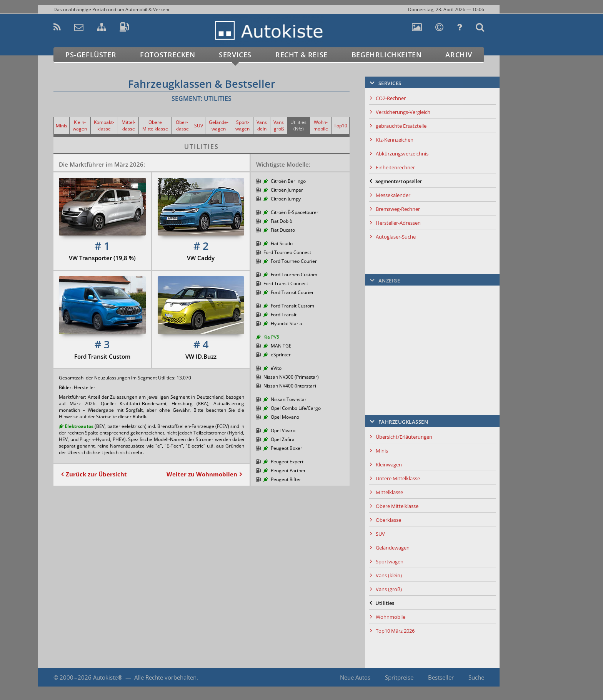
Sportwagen (390, 561)
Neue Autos (355, 677)
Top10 (341, 126)
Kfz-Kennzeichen (395, 140)
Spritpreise (399, 677)
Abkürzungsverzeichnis (402, 154)
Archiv (459, 55)
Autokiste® (108, 677)
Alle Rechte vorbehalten (165, 677)
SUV (199, 126)
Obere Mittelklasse (155, 125)
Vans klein (262, 125)
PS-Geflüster (91, 55)
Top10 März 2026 (395, 631)
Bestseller (441, 677)
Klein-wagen (80, 125)
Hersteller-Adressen (398, 223)
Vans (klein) (389, 575)
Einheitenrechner (395, 167)
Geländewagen (393, 548)
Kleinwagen (389, 464)
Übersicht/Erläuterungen (404, 437)
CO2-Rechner (391, 98)
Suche (476, 677)
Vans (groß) (389, 589)
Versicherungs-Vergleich (403, 112)
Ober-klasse (182, 125)
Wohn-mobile (321, 125)
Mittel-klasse (128, 125)
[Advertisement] (534, 175)
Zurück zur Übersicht (96, 474)
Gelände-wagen (219, 125)
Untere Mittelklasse (398, 478)
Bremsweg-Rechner (398, 209)
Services (235, 55)
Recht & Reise (301, 55)
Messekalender (393, 195)
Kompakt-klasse (104, 125)
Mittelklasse (389, 492)
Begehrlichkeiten (387, 55)
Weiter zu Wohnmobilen (202, 474)
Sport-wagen (242, 125)
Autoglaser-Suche (396, 237)
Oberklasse (388, 520)
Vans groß (279, 125)
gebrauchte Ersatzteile (401, 126)
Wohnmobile (391, 617)
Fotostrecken (167, 55)
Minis (62, 126)
